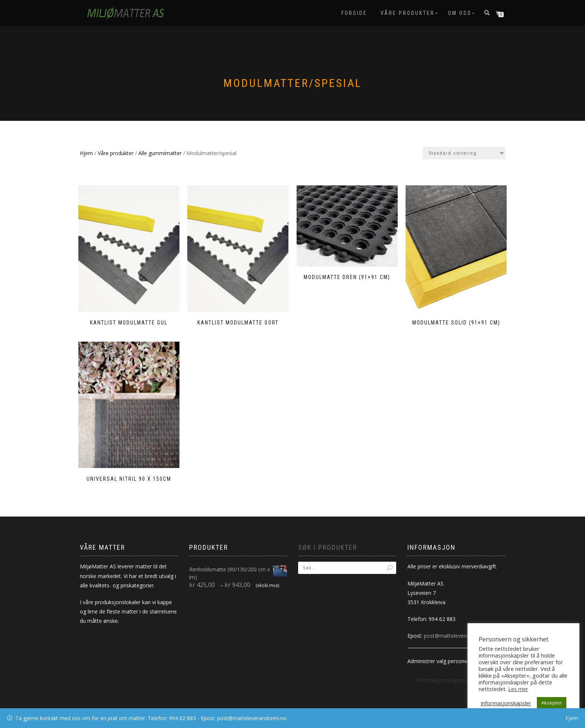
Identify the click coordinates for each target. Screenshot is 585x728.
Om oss (460, 13)
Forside (354, 13)
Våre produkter (408, 13)
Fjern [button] (572, 718)
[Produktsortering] (464, 153)
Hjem (86, 153)
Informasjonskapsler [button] (442, 672)
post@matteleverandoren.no (459, 627)
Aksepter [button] (552, 703)
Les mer (518, 689)
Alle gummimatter (160, 153)
